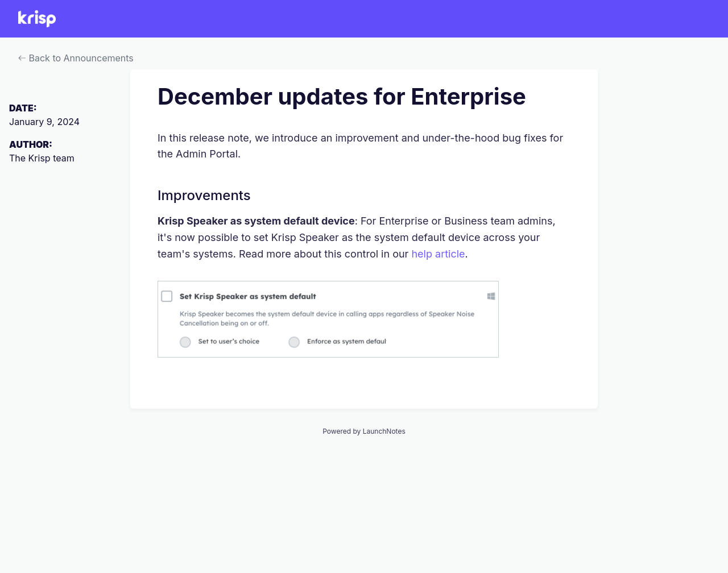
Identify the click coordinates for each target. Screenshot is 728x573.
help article (438, 254)
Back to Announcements (76, 58)
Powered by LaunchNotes (364, 431)
